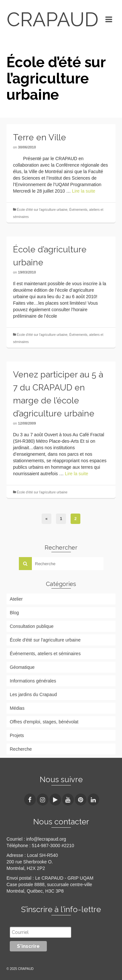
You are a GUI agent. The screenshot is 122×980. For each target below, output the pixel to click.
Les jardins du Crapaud (33, 694)
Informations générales (33, 681)
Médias (17, 708)
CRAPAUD (51, 19)
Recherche (21, 749)
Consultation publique (32, 626)
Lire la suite (84, 191)
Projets (17, 735)
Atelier (16, 599)
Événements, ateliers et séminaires (45, 654)
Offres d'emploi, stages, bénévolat (44, 722)
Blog (14, 613)
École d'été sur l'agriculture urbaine (42, 210)
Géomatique (22, 667)
